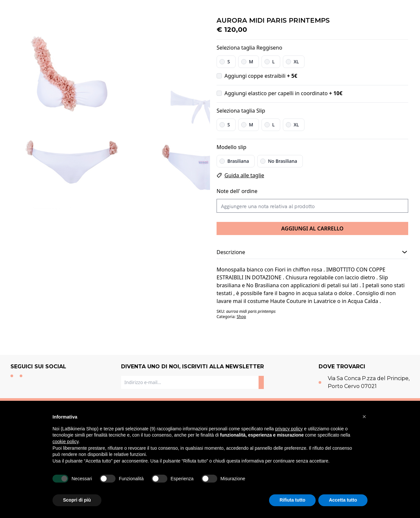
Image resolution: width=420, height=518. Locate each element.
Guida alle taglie (244, 175)
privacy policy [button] (289, 429)
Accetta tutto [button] (343, 500)
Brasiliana (238, 161)
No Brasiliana (283, 161)
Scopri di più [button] (77, 500)
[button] (364, 417)
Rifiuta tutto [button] (293, 500)
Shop (241, 317)
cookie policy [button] (65, 442)
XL (296, 62)
